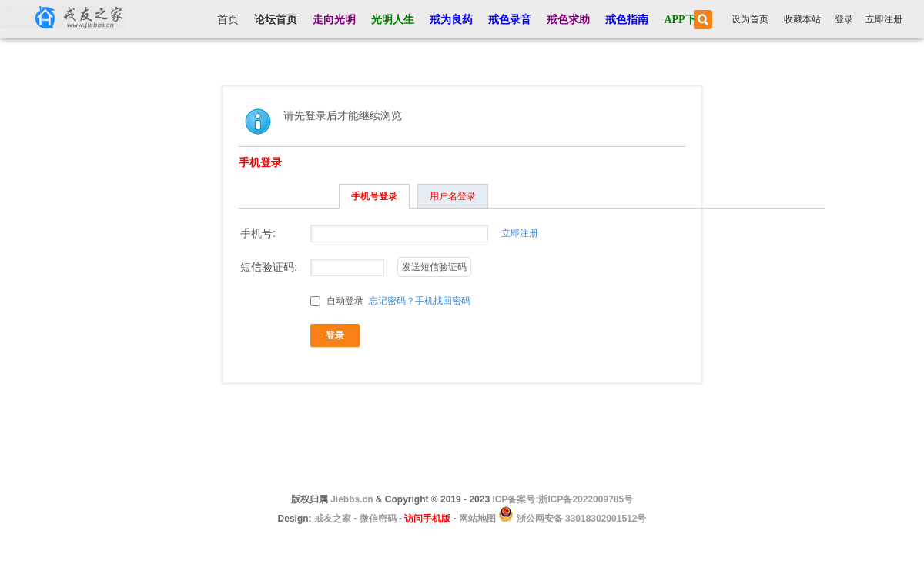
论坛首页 (276, 20)
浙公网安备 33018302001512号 (580, 519)
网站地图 (477, 519)
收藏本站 (802, 19)
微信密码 (378, 519)
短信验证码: (269, 267)
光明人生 (393, 20)
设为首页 (750, 19)
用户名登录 (453, 196)
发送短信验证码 (434, 267)
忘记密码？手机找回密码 (420, 301)
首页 (228, 20)
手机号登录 (374, 196)
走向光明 (334, 20)
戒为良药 (451, 20)
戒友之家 (333, 519)
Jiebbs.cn (352, 499)
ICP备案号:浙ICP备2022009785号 (562, 499)
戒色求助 (568, 20)
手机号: (258, 233)
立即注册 (884, 19)
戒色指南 (627, 20)
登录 (844, 19)
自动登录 (337, 301)
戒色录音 (510, 20)
